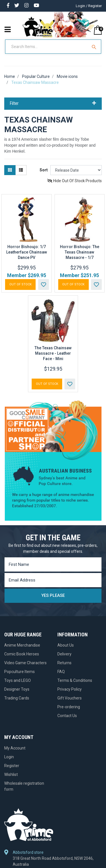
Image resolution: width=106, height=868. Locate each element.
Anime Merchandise (22, 645)
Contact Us (67, 716)
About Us (66, 645)
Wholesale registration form (24, 786)
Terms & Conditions (75, 680)
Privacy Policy (70, 689)
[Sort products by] (76, 170)
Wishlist (11, 774)
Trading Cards (17, 698)
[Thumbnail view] (10, 170)
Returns (64, 663)
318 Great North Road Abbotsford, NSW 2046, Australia (53, 861)
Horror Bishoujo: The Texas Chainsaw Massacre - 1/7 (80, 252)
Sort (44, 170)
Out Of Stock (20, 284)
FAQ (61, 672)
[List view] (21, 170)
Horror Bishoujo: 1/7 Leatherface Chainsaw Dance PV (27, 252)
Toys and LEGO (18, 680)
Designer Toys (17, 689)
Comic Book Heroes (22, 654)
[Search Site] (95, 47)
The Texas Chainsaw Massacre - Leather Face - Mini (53, 353)
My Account (15, 748)
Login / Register (89, 6)
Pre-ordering (69, 707)
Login (9, 757)
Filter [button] (53, 103)
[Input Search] (47, 47)
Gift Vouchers (70, 698)
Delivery (64, 654)
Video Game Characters (25, 663)
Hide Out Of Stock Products (74, 181)
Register (12, 766)
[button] (44, 285)
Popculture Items (20, 672)
